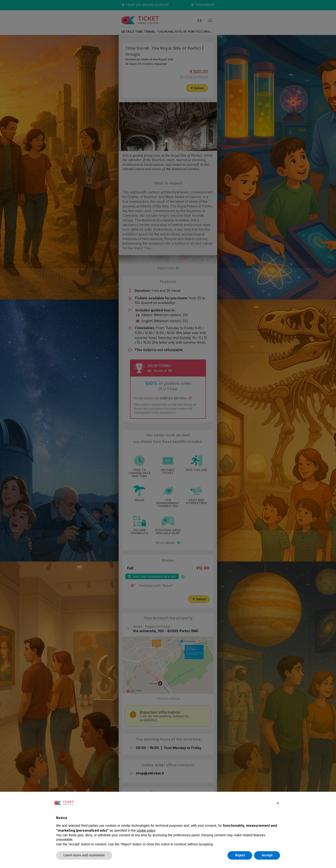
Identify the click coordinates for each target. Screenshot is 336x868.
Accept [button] (267, 855)
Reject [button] (240, 855)
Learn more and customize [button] (84, 855)
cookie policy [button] (146, 830)
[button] (278, 803)
